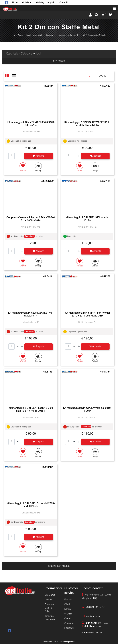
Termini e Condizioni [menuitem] (50, 618)
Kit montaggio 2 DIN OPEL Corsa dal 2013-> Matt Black (31, 505)
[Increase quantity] (22, 156)
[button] (38, 167)
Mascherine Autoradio (69, 36)
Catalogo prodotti (34, 36)
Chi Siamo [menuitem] (50, 595)
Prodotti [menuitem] (68, 600)
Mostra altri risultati (59, 566)
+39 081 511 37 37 (95, 607)
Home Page (17, 36)
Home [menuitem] (15, 3)
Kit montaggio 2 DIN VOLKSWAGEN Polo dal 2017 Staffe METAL (87, 124)
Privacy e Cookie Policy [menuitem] (49, 608)
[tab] (9, 76)
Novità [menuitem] (68, 609)
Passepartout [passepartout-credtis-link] (69, 642)
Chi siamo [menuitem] (27, 3)
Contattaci (29, 236)
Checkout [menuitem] (69, 623)
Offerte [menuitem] (68, 604)
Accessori (50, 36)
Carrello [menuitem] (68, 619)
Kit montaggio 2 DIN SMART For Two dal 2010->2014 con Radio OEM (87, 315)
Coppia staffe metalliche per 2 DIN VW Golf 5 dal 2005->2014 (31, 219)
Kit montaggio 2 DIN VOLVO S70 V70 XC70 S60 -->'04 (31, 124)
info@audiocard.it (94, 616)
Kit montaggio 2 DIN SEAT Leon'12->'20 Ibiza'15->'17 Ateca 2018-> (31, 410)
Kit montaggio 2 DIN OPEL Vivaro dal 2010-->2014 (87, 410)
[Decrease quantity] (18, 156)
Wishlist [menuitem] (68, 614)
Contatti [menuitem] (63, 3)
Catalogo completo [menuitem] (46, 3)
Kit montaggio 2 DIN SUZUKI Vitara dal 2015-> (87, 219)
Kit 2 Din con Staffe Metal (94, 36)
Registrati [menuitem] (69, 628)
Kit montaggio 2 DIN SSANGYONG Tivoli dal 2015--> (31, 315)
